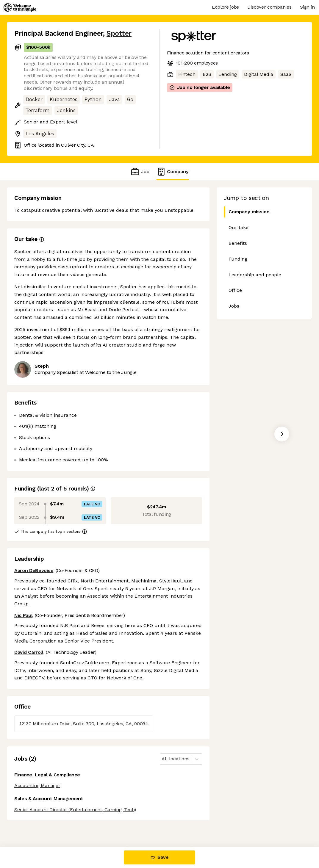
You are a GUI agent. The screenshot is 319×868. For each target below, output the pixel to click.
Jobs (234, 306)
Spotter (119, 33)
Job (140, 171)
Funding (238, 259)
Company (173, 171)
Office (235, 290)
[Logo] (20, 7)
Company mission (249, 212)
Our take (239, 227)
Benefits (238, 243)
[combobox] (162, 759)
